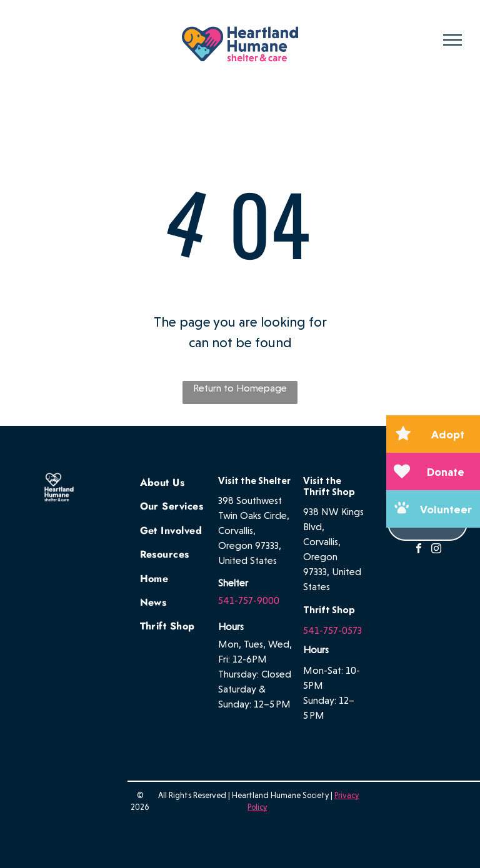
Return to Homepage (240, 388)
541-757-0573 (332, 630)
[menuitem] (185, 481)
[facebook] (419, 550)
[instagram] (436, 550)
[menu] (452, 40)
